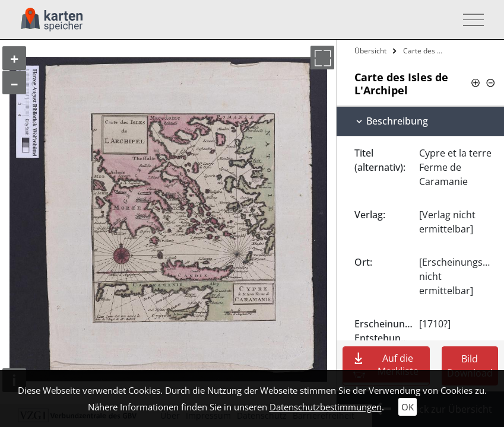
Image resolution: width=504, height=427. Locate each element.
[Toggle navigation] (470, 20)
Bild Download (470, 366)
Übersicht (370, 51)
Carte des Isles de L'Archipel (424, 51)
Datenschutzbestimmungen (326, 407)
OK (408, 407)
